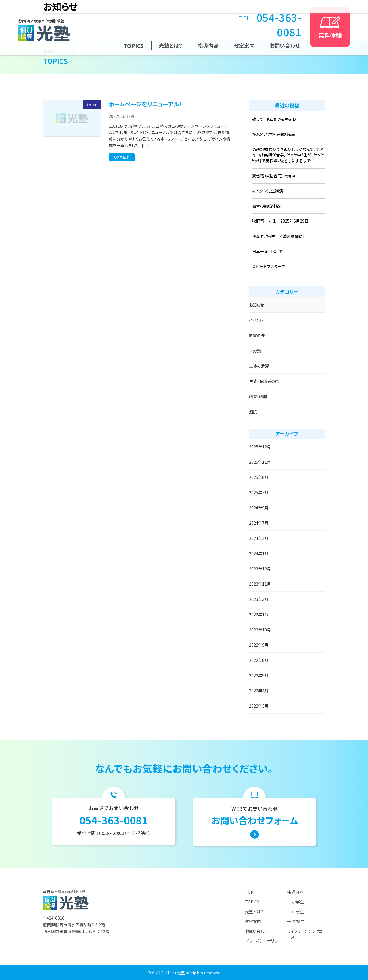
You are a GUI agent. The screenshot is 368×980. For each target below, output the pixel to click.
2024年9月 (259, 508)
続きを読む (122, 157)
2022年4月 (259, 691)
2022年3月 (259, 706)
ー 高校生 (296, 921)
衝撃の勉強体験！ (267, 206)
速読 (253, 412)
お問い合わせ (285, 45)
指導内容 (208, 45)
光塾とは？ (171, 45)
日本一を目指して (268, 251)
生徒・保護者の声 (264, 381)
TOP (249, 892)
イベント (256, 320)
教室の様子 (259, 335)
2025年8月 (259, 477)
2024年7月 (259, 523)
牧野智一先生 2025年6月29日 (280, 221)
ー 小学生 (296, 902)
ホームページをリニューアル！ (145, 104)
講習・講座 (258, 396)
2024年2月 (259, 538)
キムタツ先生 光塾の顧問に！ (278, 236)
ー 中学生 (296, 912)
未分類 (255, 351)
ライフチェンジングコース (305, 934)
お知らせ (256, 305)
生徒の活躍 (259, 366)
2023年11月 (260, 584)
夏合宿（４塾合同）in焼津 (274, 176)
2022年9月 (259, 645)
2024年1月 (259, 553)
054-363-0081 (268, 24)
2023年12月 (260, 569)
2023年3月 (259, 599)
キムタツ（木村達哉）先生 (274, 134)
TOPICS (134, 46)
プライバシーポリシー (263, 941)
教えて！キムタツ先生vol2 (274, 119)
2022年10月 (260, 630)
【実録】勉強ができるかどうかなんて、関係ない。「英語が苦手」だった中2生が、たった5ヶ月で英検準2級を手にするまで (288, 155)
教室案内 (244, 45)
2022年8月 (259, 660)
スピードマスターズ (269, 266)
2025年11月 (260, 462)
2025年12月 (260, 447)
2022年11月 (260, 614)
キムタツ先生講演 (268, 191)
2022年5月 (259, 675)
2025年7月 (259, 492)
